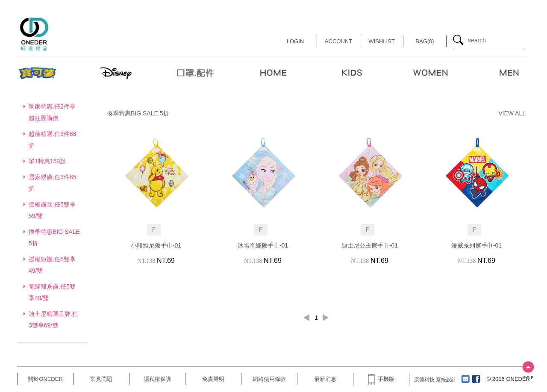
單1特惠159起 (47, 161)
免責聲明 (213, 379)
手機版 (381, 379)
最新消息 (325, 379)
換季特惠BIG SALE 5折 (138, 113)
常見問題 (101, 379)
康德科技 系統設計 (435, 380)
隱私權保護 (157, 379)
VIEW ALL (512, 113)
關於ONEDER (45, 379)
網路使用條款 (269, 379)
